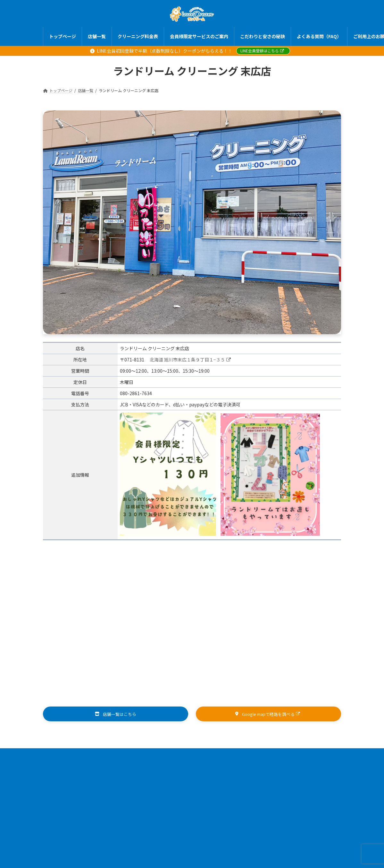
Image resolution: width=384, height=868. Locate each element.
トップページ (81, 756)
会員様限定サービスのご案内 (227, 756)
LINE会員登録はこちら (262, 51)
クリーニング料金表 (163, 756)
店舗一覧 (119, 756)
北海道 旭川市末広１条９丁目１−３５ (190, 360)
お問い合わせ (281, 761)
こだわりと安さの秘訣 (294, 756)
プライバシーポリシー (225, 761)
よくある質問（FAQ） (111, 761)
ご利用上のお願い (167, 761)
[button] (116, 714)
